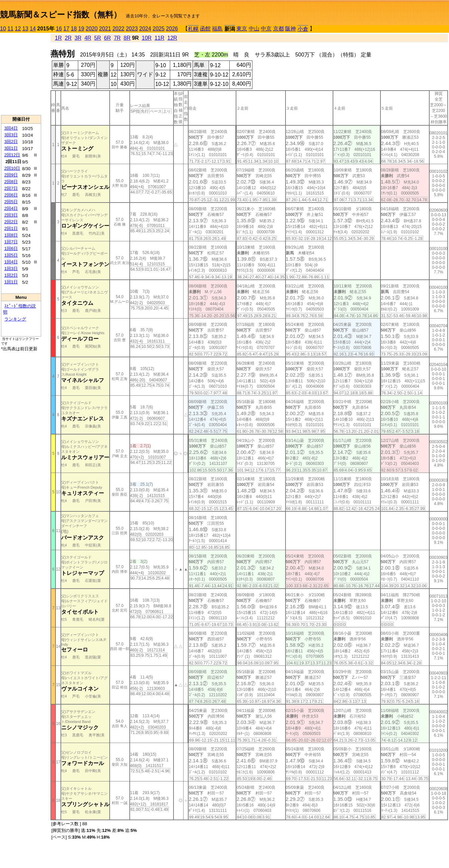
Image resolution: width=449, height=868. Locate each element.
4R (88, 38)
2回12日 (12, 155)
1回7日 (11, 242)
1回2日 (11, 275)
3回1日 (11, 148)
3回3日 (11, 135)
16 (59, 29)
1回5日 (11, 255)
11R (159, 38)
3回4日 (11, 128)
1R (58, 38)
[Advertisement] (21, 74)
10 (3, 29)
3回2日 (11, 142)
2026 (172, 29)
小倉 (303, 29)
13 (25, 29)
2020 (92, 29)
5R (98, 38)
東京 (242, 29)
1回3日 (11, 269)
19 (81, 29)
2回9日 (11, 175)
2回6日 (11, 195)
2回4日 (11, 208)
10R (147, 38)
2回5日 (11, 202)
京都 (278, 29)
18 (74, 29)
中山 (254, 29)
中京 (266, 29)
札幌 (193, 29)
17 (67, 29)
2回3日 (11, 215)
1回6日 (11, 249)
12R (172, 38)
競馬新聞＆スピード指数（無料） (61, 15)
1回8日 (11, 235)
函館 (205, 29)
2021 (105, 29)
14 (33, 29)
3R (78, 38)
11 (10, 29)
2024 (145, 29)
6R (107, 38)
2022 (118, 29)
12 (18, 29)
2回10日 (12, 168)
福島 (217, 29)
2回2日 (11, 222)
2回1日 (11, 228)
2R (68, 38)
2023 (132, 29)
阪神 (291, 29)
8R (127, 38)
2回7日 (11, 188)
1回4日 (11, 262)
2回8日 (11, 182)
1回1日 (11, 282)
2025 (159, 29)
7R (117, 38)
